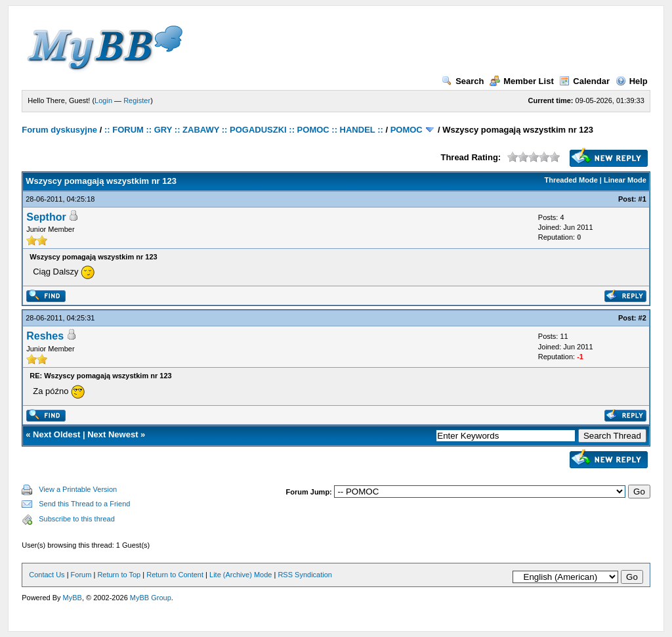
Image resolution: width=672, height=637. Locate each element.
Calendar (584, 81)
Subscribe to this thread (77, 519)
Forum (81, 575)
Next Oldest (56, 434)
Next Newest (113, 434)
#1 (642, 199)
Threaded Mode (571, 180)
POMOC (407, 130)
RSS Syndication (305, 575)
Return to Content (175, 575)
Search (463, 81)
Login (103, 100)
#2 (642, 318)
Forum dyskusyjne (59, 130)
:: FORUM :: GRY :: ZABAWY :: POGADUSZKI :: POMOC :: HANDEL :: (244, 130)
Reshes (45, 336)
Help (632, 81)
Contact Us (47, 575)
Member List (522, 81)
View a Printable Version (78, 489)
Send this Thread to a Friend (84, 504)
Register (137, 100)
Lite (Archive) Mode (241, 575)
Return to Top (119, 575)
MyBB (73, 598)
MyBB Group (151, 598)
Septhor (46, 217)
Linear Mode (625, 180)
